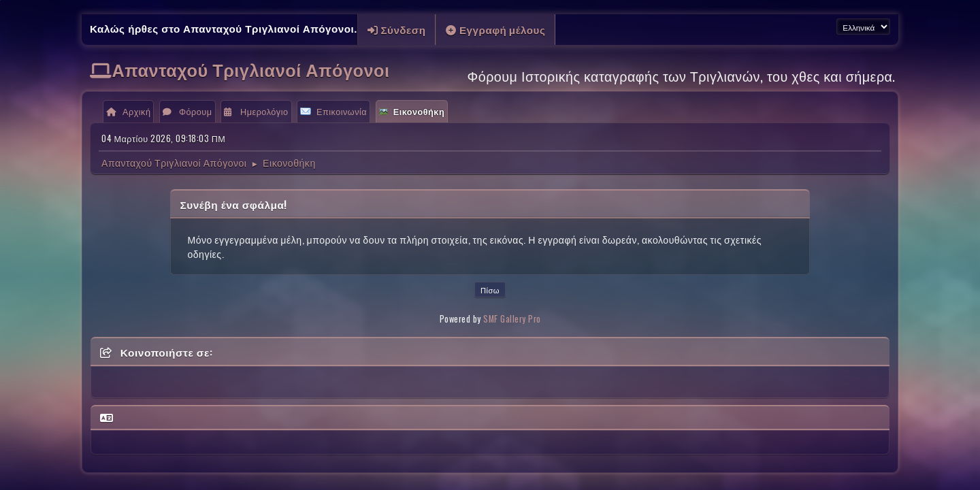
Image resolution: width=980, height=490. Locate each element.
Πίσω (490, 290)
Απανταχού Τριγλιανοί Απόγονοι (251, 69)
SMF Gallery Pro (512, 319)
